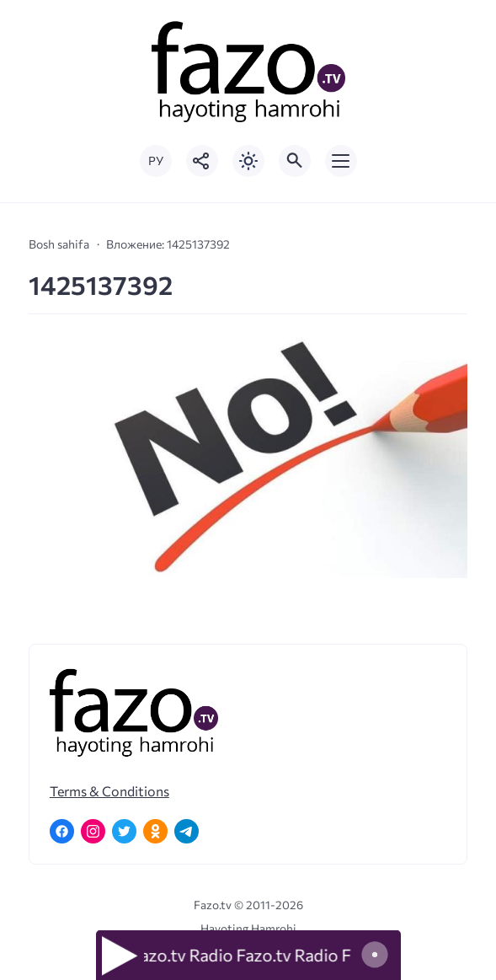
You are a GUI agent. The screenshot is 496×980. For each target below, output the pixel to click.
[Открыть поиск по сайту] (295, 161)
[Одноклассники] (155, 831)
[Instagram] (93, 831)
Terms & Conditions (109, 791)
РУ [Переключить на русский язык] (156, 161)
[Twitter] (124, 831)
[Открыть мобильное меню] (341, 161)
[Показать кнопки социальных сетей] (202, 161)
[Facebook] (62, 831)
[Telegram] (187, 831)
